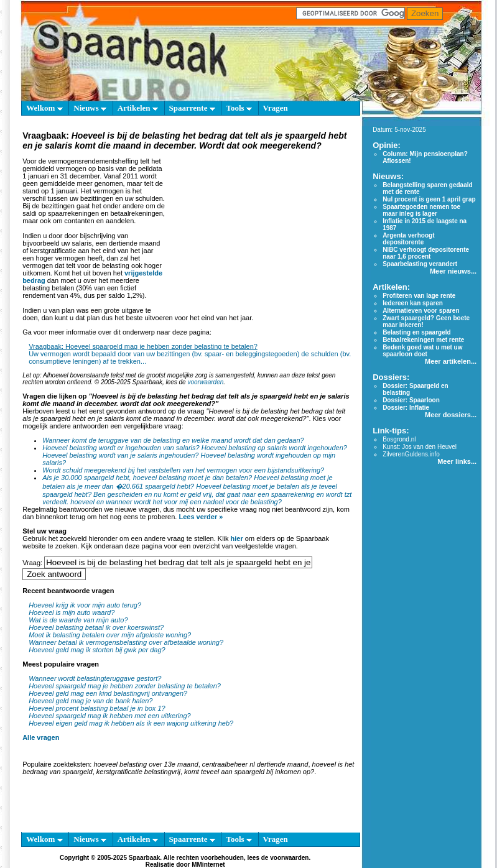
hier (237, 538)
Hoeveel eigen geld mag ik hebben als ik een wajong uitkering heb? (131, 723)
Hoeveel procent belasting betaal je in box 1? (97, 708)
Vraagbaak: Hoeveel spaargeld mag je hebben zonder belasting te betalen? (143, 346)
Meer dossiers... (451, 415)
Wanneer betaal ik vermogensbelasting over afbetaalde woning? (126, 642)
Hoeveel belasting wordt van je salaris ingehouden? (120, 455)
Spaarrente (192, 108)
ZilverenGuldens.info (411, 454)
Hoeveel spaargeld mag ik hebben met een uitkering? (110, 716)
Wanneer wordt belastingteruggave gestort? (95, 678)
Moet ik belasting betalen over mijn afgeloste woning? (110, 635)
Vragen (276, 108)
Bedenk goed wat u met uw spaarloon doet (422, 351)
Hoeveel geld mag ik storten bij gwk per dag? (97, 650)
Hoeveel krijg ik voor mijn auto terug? (85, 605)
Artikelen (138, 108)
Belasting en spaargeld (416, 332)
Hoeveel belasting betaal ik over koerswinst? (96, 627)
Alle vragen (41, 737)
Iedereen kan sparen (413, 303)
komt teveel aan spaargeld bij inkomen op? (249, 772)
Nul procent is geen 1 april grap (429, 199)
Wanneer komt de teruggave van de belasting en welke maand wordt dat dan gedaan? (173, 440)
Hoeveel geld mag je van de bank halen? (91, 701)
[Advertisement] (261, 230)
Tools (239, 108)
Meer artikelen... (451, 361)
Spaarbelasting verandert (420, 264)
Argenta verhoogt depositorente (408, 239)
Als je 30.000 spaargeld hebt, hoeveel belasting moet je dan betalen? (147, 478)
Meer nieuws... (453, 271)
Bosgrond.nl (399, 439)
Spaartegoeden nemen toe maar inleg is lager (421, 210)
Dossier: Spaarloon (411, 400)
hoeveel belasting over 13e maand (146, 764)
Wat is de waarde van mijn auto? (78, 620)
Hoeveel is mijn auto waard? (72, 612)
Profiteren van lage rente (419, 296)
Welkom (44, 108)
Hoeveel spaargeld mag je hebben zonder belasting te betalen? (125, 686)
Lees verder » (201, 517)
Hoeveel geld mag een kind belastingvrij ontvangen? (108, 693)
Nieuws (90, 108)
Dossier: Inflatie (406, 408)
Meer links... (457, 461)
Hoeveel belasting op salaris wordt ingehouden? (274, 448)
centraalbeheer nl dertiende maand (255, 764)
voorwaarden (205, 382)
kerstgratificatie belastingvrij (138, 772)
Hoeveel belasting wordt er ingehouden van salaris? (121, 448)
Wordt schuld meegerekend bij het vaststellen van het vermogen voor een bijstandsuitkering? (183, 470)
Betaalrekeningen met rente (423, 340)
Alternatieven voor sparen (421, 311)
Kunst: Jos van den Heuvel (420, 447)
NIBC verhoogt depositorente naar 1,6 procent (426, 253)
